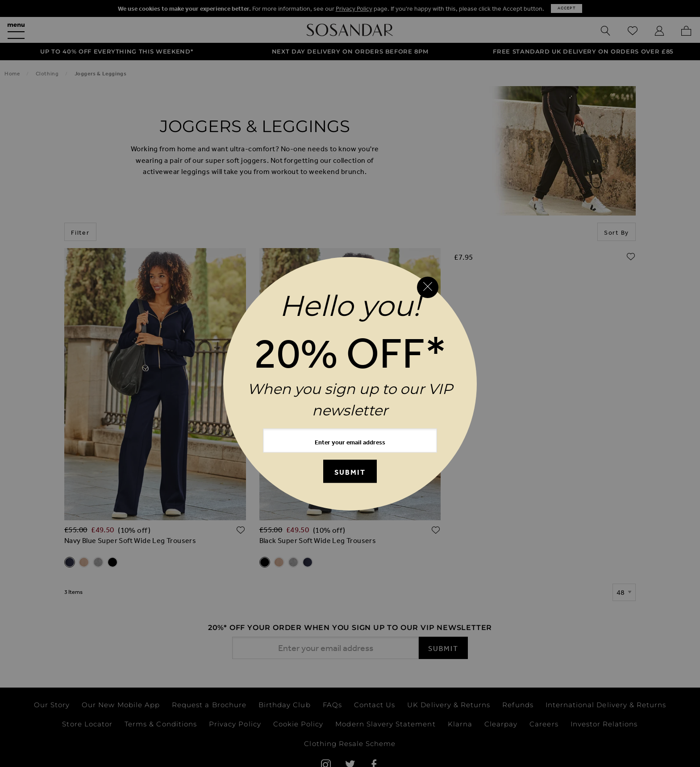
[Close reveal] (428, 287)
